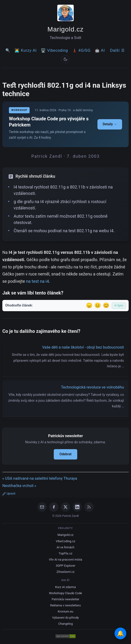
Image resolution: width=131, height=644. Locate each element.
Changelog (65, 624)
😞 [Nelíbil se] (89, 305)
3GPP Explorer (65, 566)
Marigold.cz (65, 29)
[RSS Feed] (89, 507)
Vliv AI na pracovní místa (65, 560)
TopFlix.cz (65, 553)
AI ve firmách (65, 547)
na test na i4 (38, 281)
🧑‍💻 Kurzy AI (26, 50)
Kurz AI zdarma (65, 587)
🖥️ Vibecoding (54, 50)
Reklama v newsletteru (66, 605)
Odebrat (65, 454)
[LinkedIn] (77, 507)
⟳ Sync (119, 306)
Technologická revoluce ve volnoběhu (92, 387)
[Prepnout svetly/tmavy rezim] (65, 59)
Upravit (9, 494)
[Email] (42, 507)
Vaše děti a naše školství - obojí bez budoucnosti (83, 347)
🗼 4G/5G (82, 50)
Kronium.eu (65, 611)
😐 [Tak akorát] (98, 305)
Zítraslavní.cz (66, 572)
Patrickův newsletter (65, 599)
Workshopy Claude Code (65, 593)
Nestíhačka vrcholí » (19, 486)
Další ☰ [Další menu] (117, 50)
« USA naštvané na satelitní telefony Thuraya (40, 478)
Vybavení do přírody (65, 618)
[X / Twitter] (65, 507)
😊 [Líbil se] (106, 305)
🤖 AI (100, 50)
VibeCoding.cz (65, 541)
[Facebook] (54, 507)
